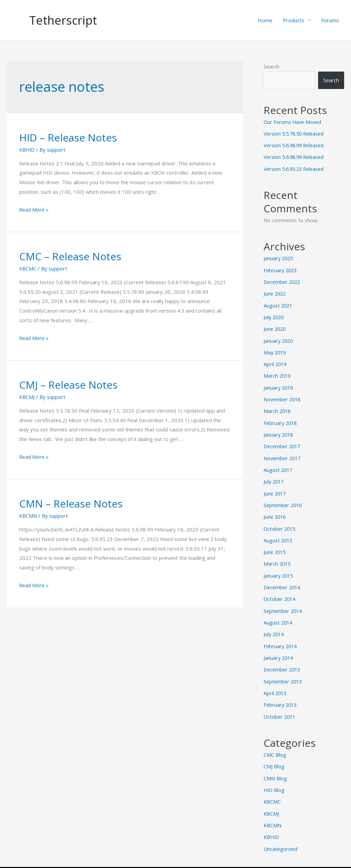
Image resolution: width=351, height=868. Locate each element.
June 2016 (275, 512)
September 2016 (284, 500)
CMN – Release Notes (71, 504)
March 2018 (278, 408)
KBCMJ (27, 397)
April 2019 (276, 362)
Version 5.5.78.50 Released (296, 134)
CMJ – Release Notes (68, 385)
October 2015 (280, 523)
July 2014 (274, 627)
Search (271, 66)
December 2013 (283, 662)
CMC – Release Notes (70, 256)
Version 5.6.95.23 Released (296, 168)
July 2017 (274, 477)
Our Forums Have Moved (294, 122)
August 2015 (279, 535)
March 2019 (278, 373)
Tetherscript (64, 20)
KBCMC (28, 268)
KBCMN (28, 516)
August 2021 (279, 304)
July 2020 (274, 315)
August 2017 (279, 466)
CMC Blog (275, 746)
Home (265, 20)
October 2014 (280, 593)
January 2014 (279, 651)
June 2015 (275, 546)
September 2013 (284, 674)
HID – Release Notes (68, 137)
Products (294, 20)
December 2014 (283, 581)
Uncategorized (281, 839)
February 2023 (281, 269)
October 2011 (280, 708)
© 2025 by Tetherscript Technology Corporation (175, 862)
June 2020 (275, 327)
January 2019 (279, 385)
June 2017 (275, 489)
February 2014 (281, 639)
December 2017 (283, 442)
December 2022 (283, 281)
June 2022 (275, 292)
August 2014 (279, 616)
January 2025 (279, 257)
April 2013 (276, 685)
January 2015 (279, 569)
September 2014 (284, 604)
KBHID (27, 150)
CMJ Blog (274, 758)
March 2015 (278, 558)
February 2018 (281, 419)
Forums (330, 20)
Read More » (34, 210)
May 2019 (275, 350)
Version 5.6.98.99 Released (296, 145)
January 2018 (279, 431)
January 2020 (279, 338)
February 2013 (281, 697)
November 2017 (283, 454)
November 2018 (283, 396)
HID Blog (274, 781)
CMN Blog (275, 769)
